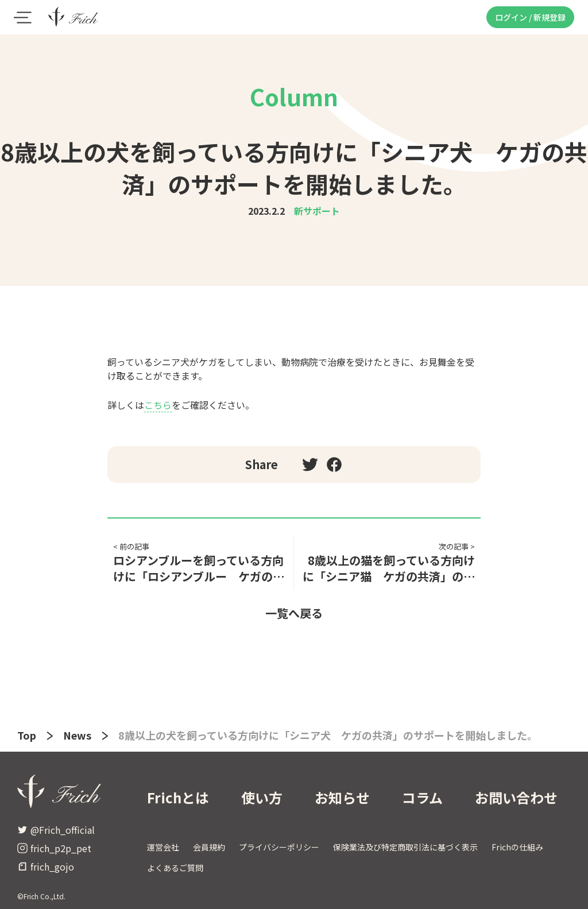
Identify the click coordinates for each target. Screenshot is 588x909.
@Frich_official (56, 830)
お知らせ (342, 797)
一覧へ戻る (294, 613)
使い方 (262, 797)
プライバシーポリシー (279, 847)
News (77, 735)
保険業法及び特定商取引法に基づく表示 (405, 847)
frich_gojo (46, 867)
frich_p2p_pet (54, 848)
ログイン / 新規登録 (530, 17)
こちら (158, 405)
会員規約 (209, 847)
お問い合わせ (516, 797)
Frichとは (178, 797)
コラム (422, 797)
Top (27, 735)
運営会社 (163, 847)
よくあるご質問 (175, 868)
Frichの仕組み (517, 847)
